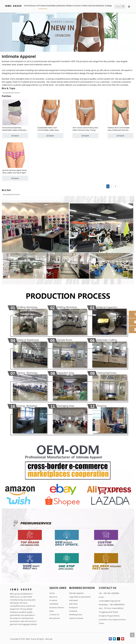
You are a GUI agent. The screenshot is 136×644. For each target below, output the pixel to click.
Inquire (15, 136)
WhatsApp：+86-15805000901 (112, 605)
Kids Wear (73, 604)
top (132, 635)
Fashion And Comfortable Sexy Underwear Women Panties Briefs (119, 129)
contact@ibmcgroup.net (110, 601)
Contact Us (54, 615)
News (52, 611)
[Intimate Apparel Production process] (68, 362)
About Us (53, 597)
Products (53, 600)
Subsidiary (54, 604)
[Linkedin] (114, 639)
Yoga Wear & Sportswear (80, 597)
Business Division (57, 608)
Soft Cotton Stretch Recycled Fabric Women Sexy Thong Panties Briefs (85, 129)
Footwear (73, 611)
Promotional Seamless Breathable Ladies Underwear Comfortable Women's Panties (15, 129)
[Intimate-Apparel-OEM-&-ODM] (68, 511)
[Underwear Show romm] (68, 240)
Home (52, 593)
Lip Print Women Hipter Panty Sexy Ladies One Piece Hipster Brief (15, 172)
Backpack (73, 608)
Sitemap (49, 639)
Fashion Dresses (76, 618)
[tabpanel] (68, 32)
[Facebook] (110, 639)
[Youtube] (123, 639)
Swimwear (74, 600)
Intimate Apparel (76, 593)
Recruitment (55, 618)
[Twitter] (119, 639)
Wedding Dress (76, 615)
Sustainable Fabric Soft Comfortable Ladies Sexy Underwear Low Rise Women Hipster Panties (49, 129)
